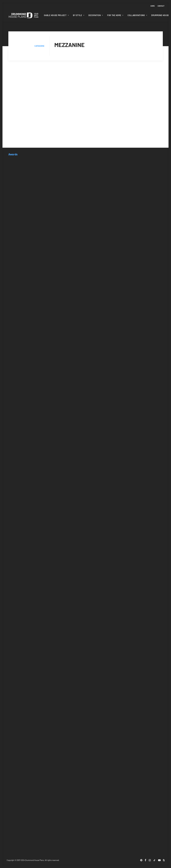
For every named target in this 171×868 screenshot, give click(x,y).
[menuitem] (153, 6)
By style (79, 15)
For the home (115, 15)
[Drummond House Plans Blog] (24, 15)
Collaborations (137, 15)
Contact (161, 6)
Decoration (96, 15)
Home (153, 6)
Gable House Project (56, 15)
